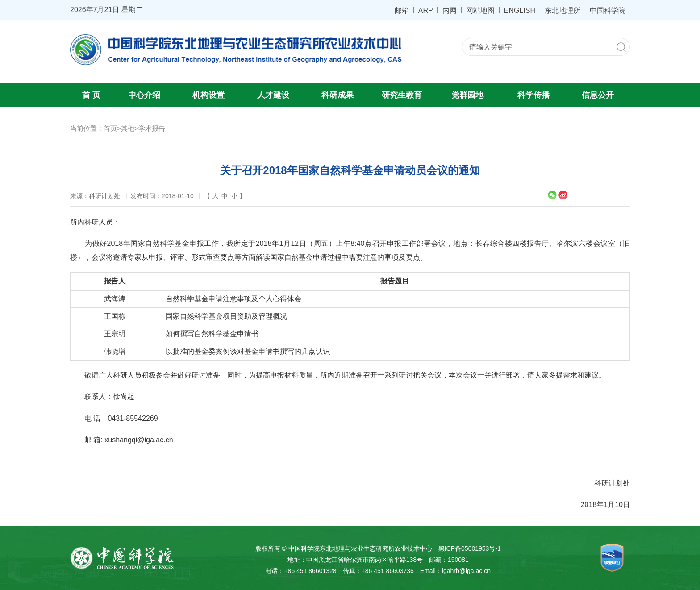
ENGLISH (520, 10)
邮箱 (402, 10)
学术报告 (152, 128)
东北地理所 (562, 10)
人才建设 (273, 95)
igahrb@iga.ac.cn (466, 571)
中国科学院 (608, 10)
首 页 (91, 95)
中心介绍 (144, 95)
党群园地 (467, 95)
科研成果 (337, 95)
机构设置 (208, 95)
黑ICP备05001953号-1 (470, 548)
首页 (110, 128)
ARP (426, 10)
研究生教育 (402, 95)
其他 (128, 128)
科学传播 (533, 95)
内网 (450, 10)
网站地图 (480, 10)
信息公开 (598, 95)
